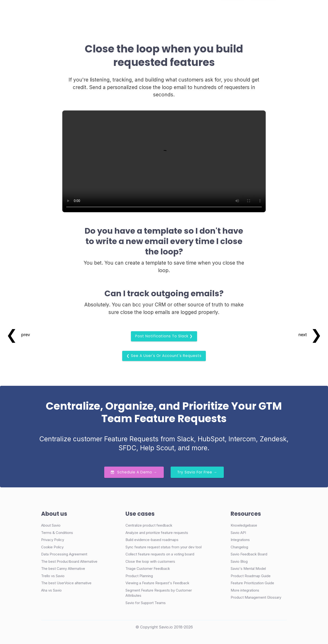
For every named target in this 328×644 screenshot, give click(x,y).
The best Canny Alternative (63, 569)
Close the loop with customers (150, 561)
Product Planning (139, 576)
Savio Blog (239, 561)
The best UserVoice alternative (66, 583)
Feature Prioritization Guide (252, 583)
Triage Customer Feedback (148, 569)
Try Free (264, 11)
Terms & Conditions (57, 533)
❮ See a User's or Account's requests (164, 356)
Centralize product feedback (149, 525)
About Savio (51, 525)
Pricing (150, 10)
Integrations (240, 540)
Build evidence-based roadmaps (152, 540)
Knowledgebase (244, 525)
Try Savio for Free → (197, 472)
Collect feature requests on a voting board (160, 554)
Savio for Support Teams (146, 603)
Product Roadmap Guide (251, 576)
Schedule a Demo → (134, 472)
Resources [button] (174, 10)
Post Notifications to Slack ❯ (164, 336)
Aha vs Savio (51, 590)
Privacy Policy (53, 540)
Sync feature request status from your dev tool (164, 547)
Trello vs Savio (53, 576)
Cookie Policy (52, 547)
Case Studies (125, 10)
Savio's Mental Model (248, 569)
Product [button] (95, 10)
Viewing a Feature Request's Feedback (157, 583)
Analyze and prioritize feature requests (157, 533)
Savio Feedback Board (249, 554)
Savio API (238, 533)
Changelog (239, 547)
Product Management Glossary (256, 597)
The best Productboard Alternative (69, 561)
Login (211, 10)
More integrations (245, 590)
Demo (232, 11)
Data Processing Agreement (64, 554)
